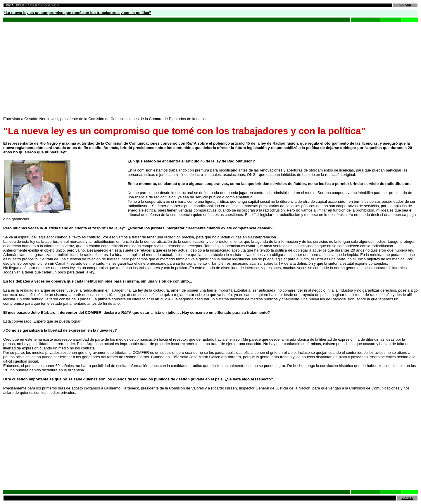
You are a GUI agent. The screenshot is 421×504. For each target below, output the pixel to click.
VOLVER (405, 5)
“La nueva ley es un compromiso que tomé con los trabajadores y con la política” (77, 13)
